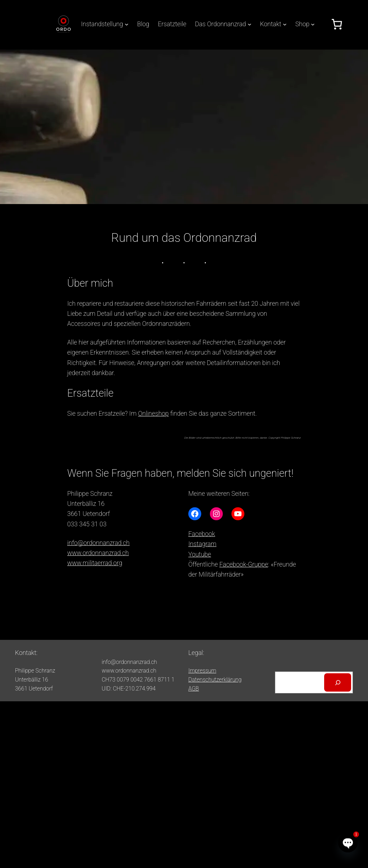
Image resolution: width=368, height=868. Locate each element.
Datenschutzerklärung (215, 680)
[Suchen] (338, 682)
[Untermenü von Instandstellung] (127, 24)
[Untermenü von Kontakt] (285, 24)
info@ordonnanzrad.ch (98, 543)
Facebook (202, 534)
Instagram (202, 544)
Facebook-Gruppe (244, 564)
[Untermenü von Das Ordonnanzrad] (250, 24)
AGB (194, 689)
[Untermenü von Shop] (313, 24)
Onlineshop (153, 414)
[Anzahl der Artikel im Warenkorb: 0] (337, 24)
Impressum (202, 671)
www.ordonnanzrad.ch (98, 553)
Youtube (200, 554)
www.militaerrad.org (95, 563)
